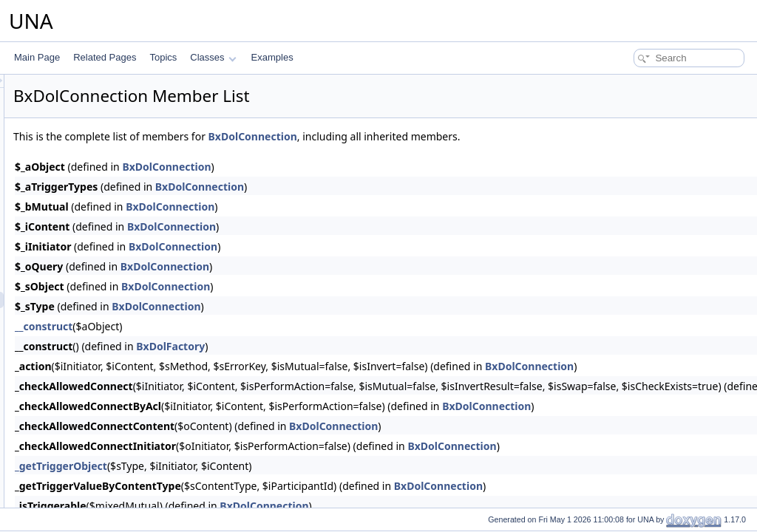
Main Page (37, 57)
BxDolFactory (355, 346)
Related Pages (105, 57)
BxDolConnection (438, 136)
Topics (163, 57)
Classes (213, 57)
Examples (272, 57)
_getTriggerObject (246, 466)
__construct (228, 326)
